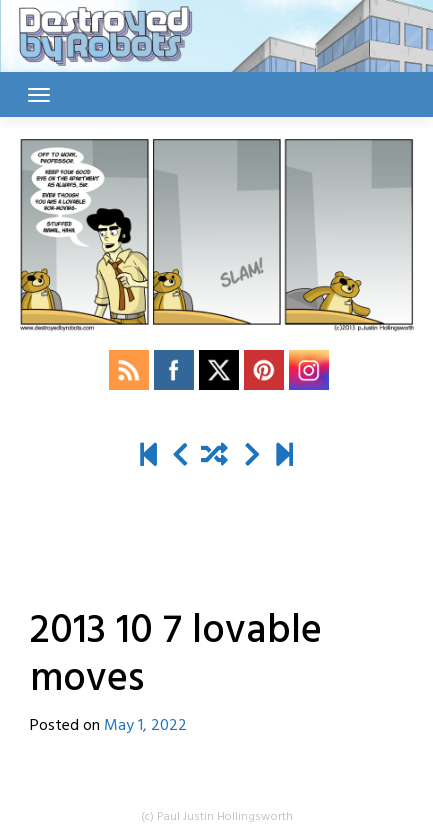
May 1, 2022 (145, 726)
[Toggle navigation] (39, 95)
